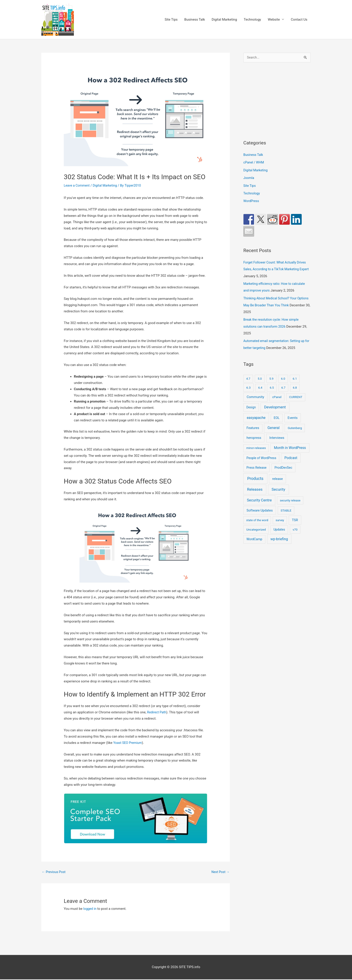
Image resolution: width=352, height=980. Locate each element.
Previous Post (54, 872)
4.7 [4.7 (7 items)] (248, 376)
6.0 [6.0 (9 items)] (283, 376)
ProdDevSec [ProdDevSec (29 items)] (283, 465)
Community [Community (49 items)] (255, 395)
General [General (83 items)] (273, 426)
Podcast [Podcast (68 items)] (291, 456)
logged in (90, 909)
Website (274, 20)
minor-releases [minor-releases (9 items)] (256, 446)
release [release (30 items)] (278, 477)
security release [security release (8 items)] (290, 498)
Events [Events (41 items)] (293, 416)
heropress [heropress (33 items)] (254, 436)
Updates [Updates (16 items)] (279, 527)
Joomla (249, 178)
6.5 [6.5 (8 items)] (272, 385)
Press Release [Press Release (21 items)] (256, 465)
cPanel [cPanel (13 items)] (277, 395)
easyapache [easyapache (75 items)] (256, 415)
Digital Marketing (224, 20)
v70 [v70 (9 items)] (295, 527)
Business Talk (195, 20)
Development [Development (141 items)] (275, 405)
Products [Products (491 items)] (255, 476)
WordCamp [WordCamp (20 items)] (254, 537)
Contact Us (299, 20)
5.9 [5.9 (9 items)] (271, 376)
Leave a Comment (77, 186)
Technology (252, 20)
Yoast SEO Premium (128, 743)
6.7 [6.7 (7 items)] (283, 385)
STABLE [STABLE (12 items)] (286, 508)
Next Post (220, 872)
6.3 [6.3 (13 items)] (248, 385)
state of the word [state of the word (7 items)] (257, 518)
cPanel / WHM (254, 163)
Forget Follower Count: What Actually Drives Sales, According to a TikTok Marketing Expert (276, 268)
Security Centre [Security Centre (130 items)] (259, 498)
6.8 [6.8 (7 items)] (295, 385)
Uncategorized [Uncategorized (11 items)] (256, 527)
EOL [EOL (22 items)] (277, 416)
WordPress (252, 200)
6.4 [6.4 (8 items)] (260, 385)
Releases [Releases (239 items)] (255, 487)
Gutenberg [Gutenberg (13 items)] (295, 426)
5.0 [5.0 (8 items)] (260, 376)
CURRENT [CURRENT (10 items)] (296, 395)
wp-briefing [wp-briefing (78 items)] (279, 537)
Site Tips (171, 20)
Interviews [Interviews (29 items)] (277, 436)
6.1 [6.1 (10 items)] (295, 376)
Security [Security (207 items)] (278, 487)
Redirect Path (157, 713)
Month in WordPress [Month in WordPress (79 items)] (290, 445)
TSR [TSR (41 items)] (295, 518)
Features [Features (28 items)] (253, 426)
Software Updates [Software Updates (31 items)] (260, 508)
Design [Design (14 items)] (251, 405)
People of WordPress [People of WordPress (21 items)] (261, 456)
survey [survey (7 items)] (280, 518)
